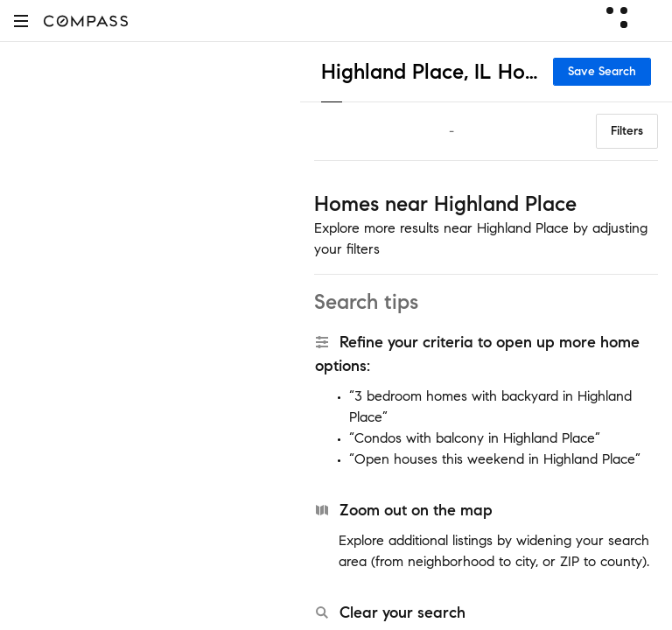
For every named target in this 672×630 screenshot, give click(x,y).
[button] (21, 21)
